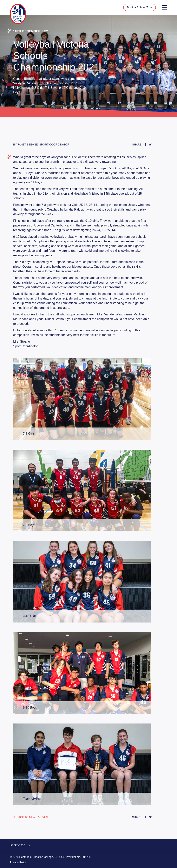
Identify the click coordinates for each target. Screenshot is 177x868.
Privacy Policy (18, 862)
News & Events (34, 817)
